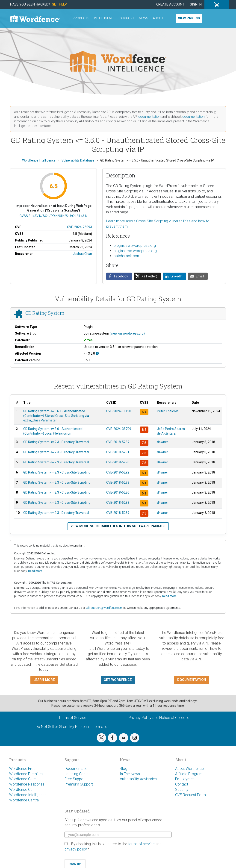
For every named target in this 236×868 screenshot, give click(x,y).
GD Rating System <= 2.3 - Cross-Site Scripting (57, 472)
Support (127, 18)
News (144, 18)
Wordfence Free (22, 769)
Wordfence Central (24, 800)
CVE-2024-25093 (80, 227)
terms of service (141, 844)
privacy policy (76, 849)
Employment (185, 779)
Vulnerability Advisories (138, 779)
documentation (149, 117)
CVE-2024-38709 (119, 429)
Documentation (77, 769)
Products (81, 18)
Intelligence (105, 18)
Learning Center (77, 774)
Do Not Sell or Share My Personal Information (72, 727)
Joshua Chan (82, 254)
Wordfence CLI (21, 790)
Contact (182, 784)
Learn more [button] (44, 680)
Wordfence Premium (26, 774)
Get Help (59, 4)
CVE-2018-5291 (118, 452)
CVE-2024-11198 (119, 411)
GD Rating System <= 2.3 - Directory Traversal (56, 442)
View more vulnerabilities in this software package (118, 526)
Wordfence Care (22, 779)
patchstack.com (127, 256)
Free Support (75, 779)
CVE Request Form (190, 795)
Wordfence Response (27, 784)
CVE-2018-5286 (118, 492)
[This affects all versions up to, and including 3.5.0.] (97, 353)
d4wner (162, 442)
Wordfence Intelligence (28, 795)
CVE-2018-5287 (118, 442)
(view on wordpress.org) (127, 333)
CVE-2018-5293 (118, 483)
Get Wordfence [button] (118, 680)
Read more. (36, 571)
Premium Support (79, 784)
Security (182, 790)
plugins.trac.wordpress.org (135, 251)
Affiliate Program (189, 774)
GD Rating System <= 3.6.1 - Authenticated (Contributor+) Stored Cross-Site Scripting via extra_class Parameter (56, 416)
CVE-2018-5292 (118, 472)
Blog (124, 769)
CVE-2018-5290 (118, 462)
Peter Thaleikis (168, 411)
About (158, 18)
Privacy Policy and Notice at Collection (160, 718)
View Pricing (189, 18)
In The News (130, 774)
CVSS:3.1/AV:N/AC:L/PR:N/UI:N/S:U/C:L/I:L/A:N (53, 216)
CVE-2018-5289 (118, 513)
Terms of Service (72, 718)
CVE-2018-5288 (118, 503)
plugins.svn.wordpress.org (135, 246)
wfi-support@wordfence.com (104, 608)
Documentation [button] (192, 680)
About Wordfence (189, 769)
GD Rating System (45, 313)
